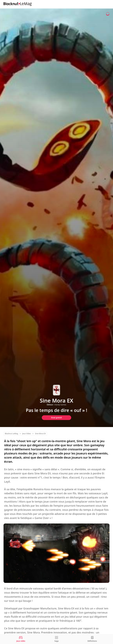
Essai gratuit (56, 418)
